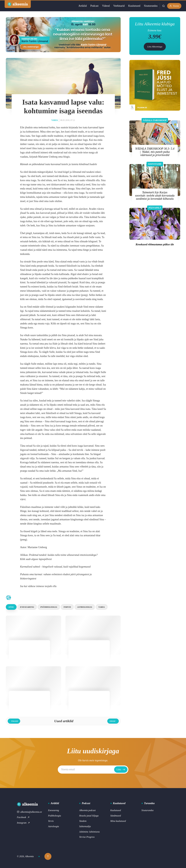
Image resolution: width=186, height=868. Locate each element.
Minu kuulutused (118, 821)
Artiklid (83, 6)
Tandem (83, 821)
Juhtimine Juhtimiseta (89, 832)
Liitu (121, 770)
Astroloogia (85, 607)
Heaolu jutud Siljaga (89, 816)
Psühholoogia (49, 607)
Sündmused (116, 816)
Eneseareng (27, 607)
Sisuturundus (151, 6)
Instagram (24, 823)
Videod (106, 6)
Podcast (94, 6)
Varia (55, 120)
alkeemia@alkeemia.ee (29, 812)
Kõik (11, 607)
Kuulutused (134, 6)
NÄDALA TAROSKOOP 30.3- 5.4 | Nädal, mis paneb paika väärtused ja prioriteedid (155, 152)
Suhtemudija (85, 826)
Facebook (23, 817)
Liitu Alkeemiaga (155, 47)
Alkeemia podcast (87, 810)
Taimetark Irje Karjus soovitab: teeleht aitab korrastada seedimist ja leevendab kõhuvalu (155, 195)
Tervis (67, 607)
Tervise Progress (87, 837)
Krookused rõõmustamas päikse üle (155, 244)
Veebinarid (119, 6)
